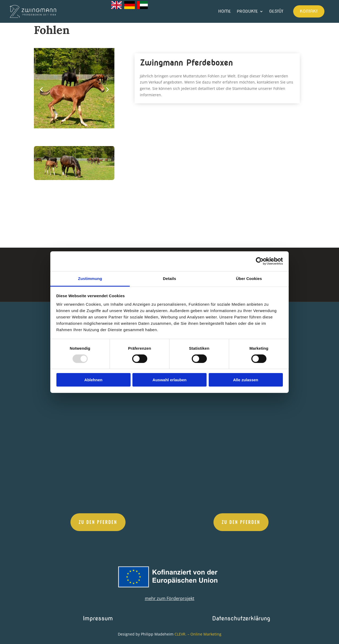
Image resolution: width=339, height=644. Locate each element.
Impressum (98, 618)
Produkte (247, 11)
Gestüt (276, 11)
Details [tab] (169, 278)
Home (225, 11)
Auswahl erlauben (169, 380)
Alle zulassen (246, 380)
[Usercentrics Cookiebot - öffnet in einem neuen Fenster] (260, 261)
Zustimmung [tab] (90, 278)
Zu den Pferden (98, 522)
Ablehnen (93, 380)
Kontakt (309, 11)
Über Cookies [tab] (249, 278)
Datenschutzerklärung (241, 618)
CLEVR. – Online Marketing (198, 634)
